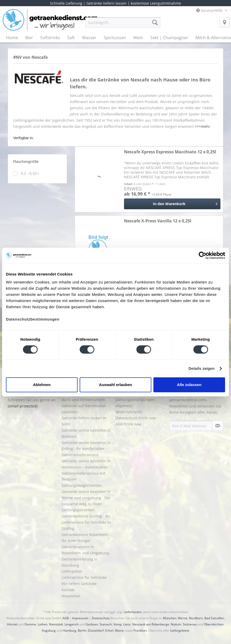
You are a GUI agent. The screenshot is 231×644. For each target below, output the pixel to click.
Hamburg (69, 630)
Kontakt (68, 590)
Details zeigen (201, 368)
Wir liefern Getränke (79, 584)
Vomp (118, 624)
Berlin (82, 630)
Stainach (106, 624)
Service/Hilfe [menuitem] (210, 10)
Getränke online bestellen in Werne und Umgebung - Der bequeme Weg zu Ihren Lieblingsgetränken (86, 501)
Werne (183, 618)
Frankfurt (140, 630)
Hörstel (12, 624)
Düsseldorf (96, 630)
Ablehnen (42, 385)
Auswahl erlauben (115, 385)
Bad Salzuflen (214, 618)
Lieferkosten (133, 612)
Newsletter (71, 596)
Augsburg (49, 630)
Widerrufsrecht (129, 412)
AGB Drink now (128, 424)
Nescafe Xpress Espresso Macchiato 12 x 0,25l (170, 152)
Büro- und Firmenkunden (84, 400)
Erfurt (109, 630)
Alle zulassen (189, 385)
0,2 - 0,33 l (30, 173)
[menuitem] (123, 25)
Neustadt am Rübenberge (151, 624)
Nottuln (176, 624)
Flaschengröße (26, 161)
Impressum (80, 618)
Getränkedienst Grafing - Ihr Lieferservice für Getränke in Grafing (86, 522)
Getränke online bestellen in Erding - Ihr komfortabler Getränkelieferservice (86, 449)
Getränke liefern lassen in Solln (84, 421)
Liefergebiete (180, 630)
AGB (66, 618)
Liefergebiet (72, 571)
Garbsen (92, 624)
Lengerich (72, 624)
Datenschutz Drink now (136, 418)
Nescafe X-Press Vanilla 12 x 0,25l (158, 221)
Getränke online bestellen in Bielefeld (86, 433)
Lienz (127, 624)
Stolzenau (190, 624)
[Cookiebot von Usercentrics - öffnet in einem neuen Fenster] (203, 255)
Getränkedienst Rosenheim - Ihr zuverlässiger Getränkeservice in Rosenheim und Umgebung (86, 544)
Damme (30, 624)
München (170, 618)
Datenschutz (101, 618)
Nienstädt (56, 624)
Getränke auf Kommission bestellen (84, 409)
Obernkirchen (214, 624)
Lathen (43, 624)
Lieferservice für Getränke (84, 577)
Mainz (119, 630)
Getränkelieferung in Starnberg (80, 562)
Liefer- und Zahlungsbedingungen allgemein (135, 400)
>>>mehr (202, 126)
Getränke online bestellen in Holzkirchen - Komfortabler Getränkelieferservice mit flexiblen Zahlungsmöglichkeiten (86, 473)
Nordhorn (196, 618)
